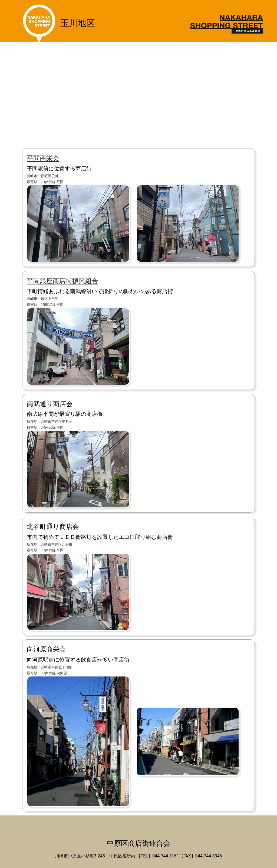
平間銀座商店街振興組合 (62, 281)
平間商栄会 (43, 158)
